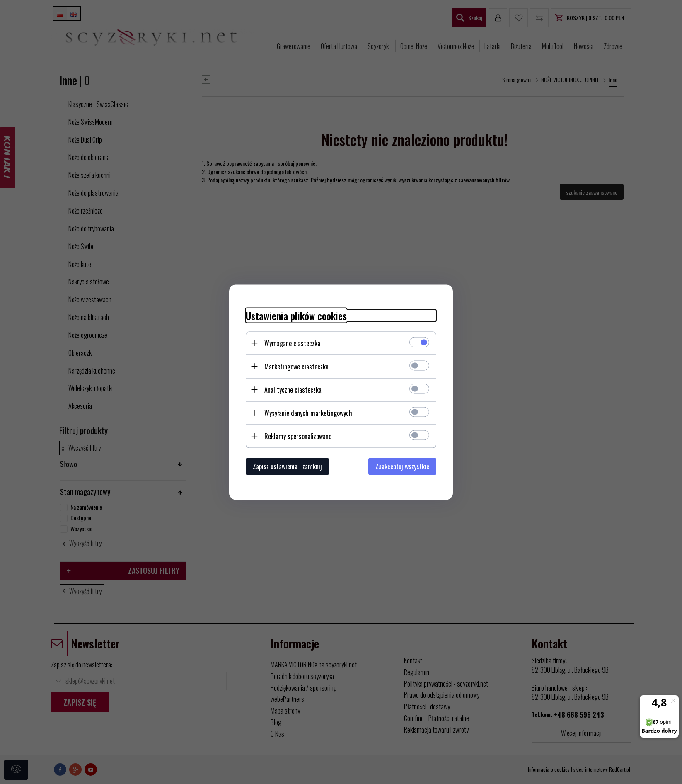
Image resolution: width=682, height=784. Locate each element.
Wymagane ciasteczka (292, 343)
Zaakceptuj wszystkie (402, 466)
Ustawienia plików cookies (296, 315)
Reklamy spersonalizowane (298, 436)
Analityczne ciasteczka (293, 389)
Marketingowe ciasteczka (296, 366)
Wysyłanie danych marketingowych (308, 413)
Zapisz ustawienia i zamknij (287, 466)
